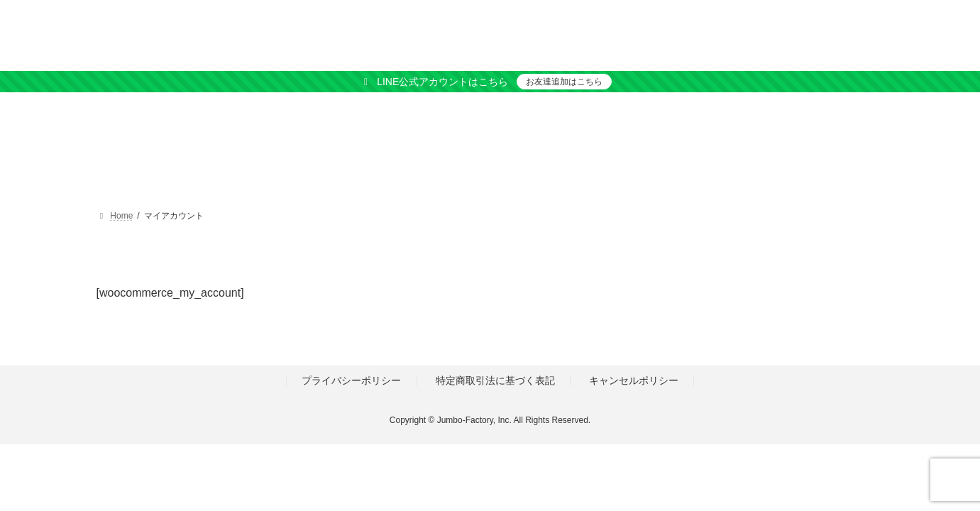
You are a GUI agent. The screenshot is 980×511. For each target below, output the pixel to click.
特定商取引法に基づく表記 (495, 380)
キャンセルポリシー (634, 380)
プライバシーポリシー (351, 380)
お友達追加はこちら (564, 82)
